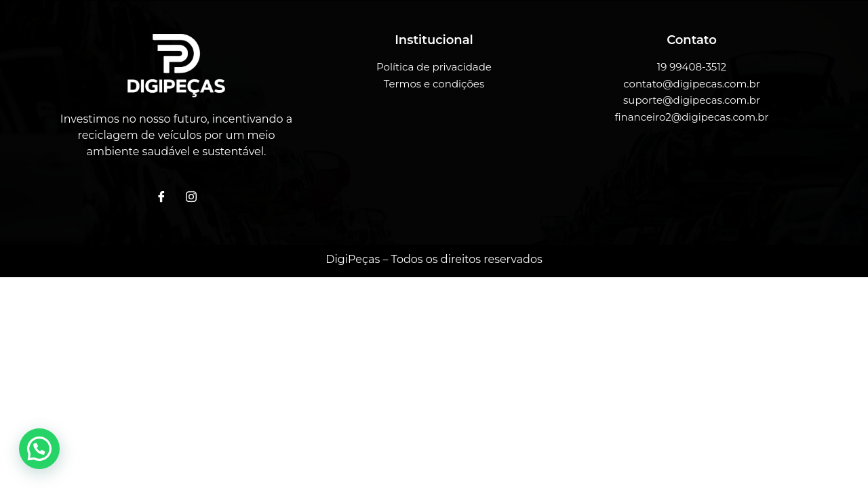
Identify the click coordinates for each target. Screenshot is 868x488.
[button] (39, 449)
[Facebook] (161, 197)
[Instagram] (191, 197)
